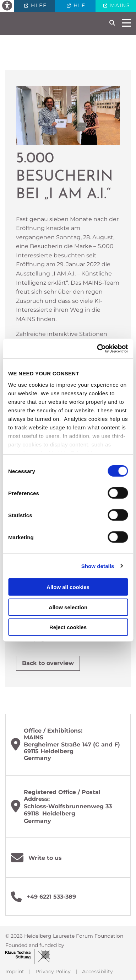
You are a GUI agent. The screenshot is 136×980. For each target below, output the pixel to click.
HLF (78, 5)
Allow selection (68, 607)
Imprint (15, 971)
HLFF (38, 5)
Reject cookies (68, 627)
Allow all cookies (68, 587)
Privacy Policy (53, 971)
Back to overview (48, 663)
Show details (98, 566)
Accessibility (97, 971)
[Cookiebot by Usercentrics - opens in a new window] (97, 348)
